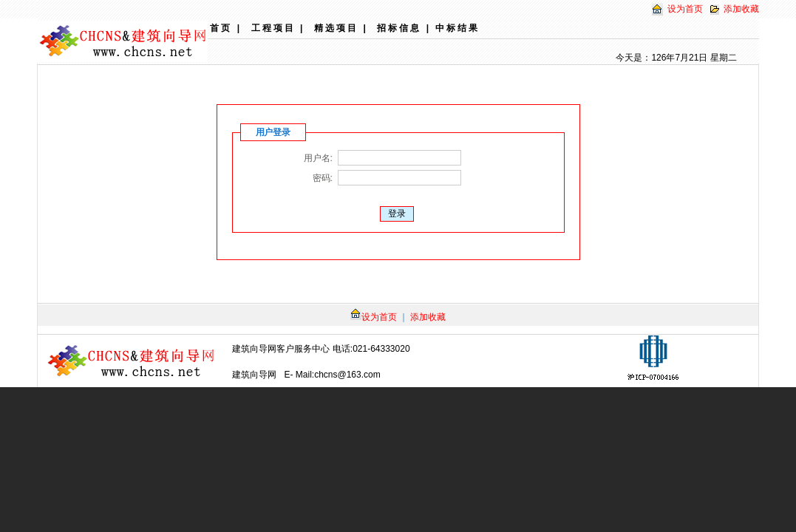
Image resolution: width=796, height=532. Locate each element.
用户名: (318, 158)
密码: (323, 178)
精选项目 (336, 28)
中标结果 (457, 28)
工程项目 (273, 28)
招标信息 (399, 28)
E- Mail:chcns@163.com (333, 375)
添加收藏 (741, 9)
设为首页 (685, 9)
